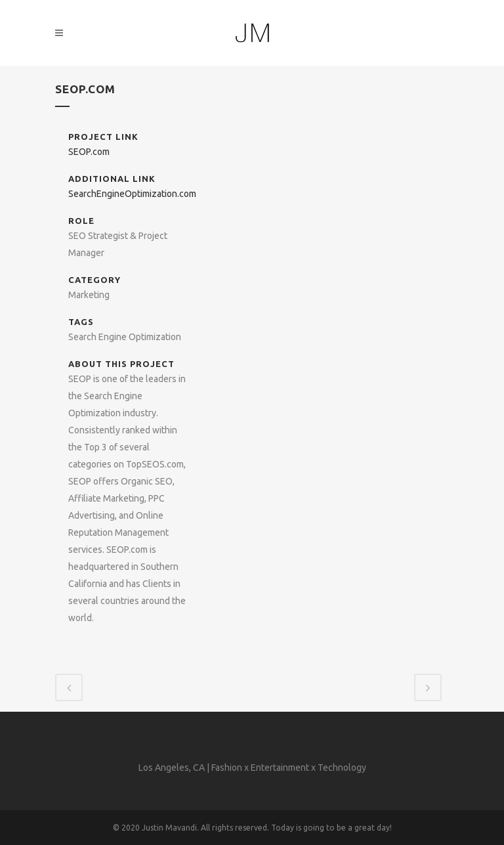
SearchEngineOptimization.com (132, 194)
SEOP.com (89, 152)
